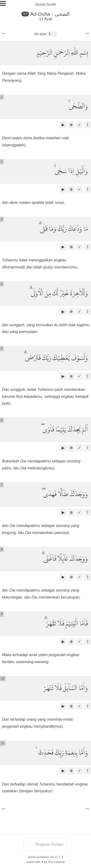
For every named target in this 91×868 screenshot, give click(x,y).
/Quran (40, 4)
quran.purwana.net (41, 857)
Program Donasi (46, 844)
